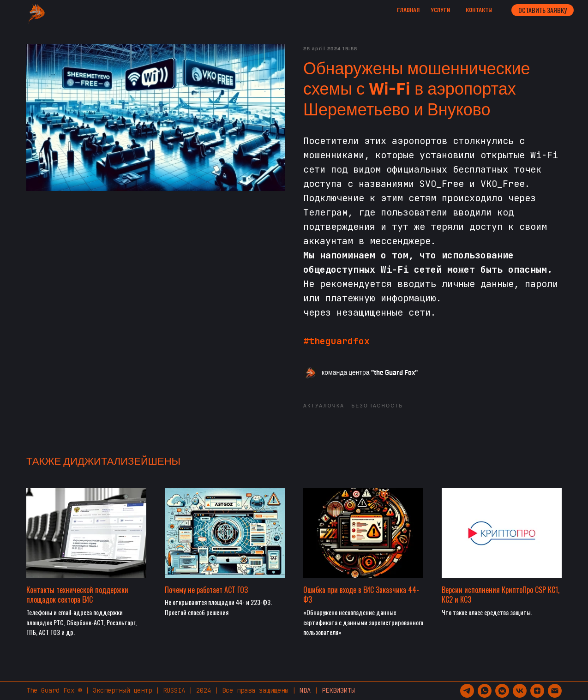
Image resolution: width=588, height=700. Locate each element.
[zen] (537, 691)
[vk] (520, 691)
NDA (305, 690)
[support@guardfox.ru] (555, 691)
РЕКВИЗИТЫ (338, 690)
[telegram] (467, 691)
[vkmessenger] (502, 691)
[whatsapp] (485, 691)
